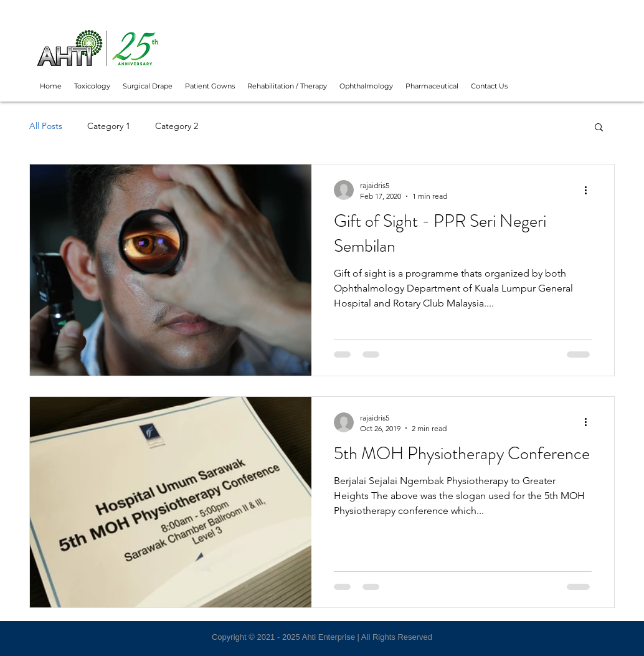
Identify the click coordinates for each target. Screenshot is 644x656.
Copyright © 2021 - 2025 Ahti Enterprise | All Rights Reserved (322, 637)
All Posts (46, 126)
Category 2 (177, 126)
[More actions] (590, 190)
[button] (599, 128)
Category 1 (109, 126)
